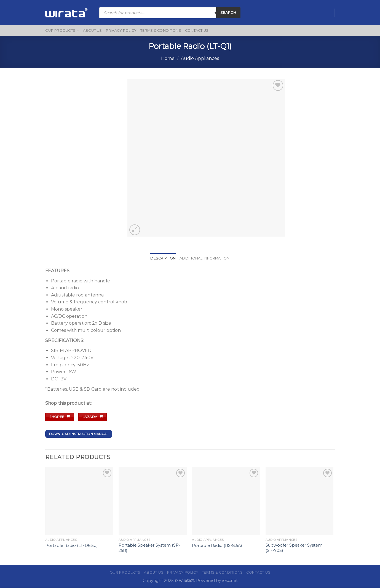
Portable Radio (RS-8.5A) (217, 545)
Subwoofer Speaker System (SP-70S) (294, 548)
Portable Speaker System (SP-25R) (149, 548)
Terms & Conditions (161, 31)
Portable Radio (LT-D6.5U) (71, 545)
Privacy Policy (121, 31)
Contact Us (197, 31)
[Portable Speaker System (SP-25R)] (153, 501)
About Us (93, 31)
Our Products (62, 31)
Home (168, 58)
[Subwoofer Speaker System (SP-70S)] (300, 501)
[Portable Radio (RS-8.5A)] (226, 501)
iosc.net (230, 581)
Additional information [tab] (205, 258)
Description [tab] (163, 258)
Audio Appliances (200, 58)
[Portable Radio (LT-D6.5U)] (79, 501)
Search (228, 12)
